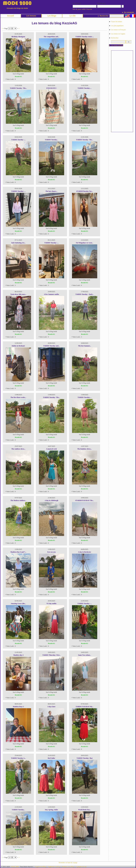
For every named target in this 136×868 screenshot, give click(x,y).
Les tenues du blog (117, 45)
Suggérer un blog (40, 867)
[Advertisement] (122, 91)
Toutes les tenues (117, 22)
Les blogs (52, 16)
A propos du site (81, 867)
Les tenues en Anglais (118, 34)
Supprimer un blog (54, 867)
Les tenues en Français (118, 30)
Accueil (11, 16)
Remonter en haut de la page (68, 863)
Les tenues (31, 16)
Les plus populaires (117, 26)
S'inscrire (89, 9)
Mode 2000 (15, 867)
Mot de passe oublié (79, 9)
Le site (73, 16)
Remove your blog (68, 867)
